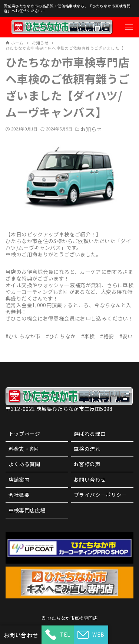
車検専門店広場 (27, 510)
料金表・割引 (24, 449)
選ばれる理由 (90, 434)
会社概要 (19, 495)
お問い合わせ (90, 479)
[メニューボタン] (129, 27)
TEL (58, 635)
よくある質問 (24, 464)
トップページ (24, 434)
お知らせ (91, 129)
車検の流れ (87, 449)
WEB (91, 635)
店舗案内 (19, 479)
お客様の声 (87, 464)
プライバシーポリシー (100, 495)
